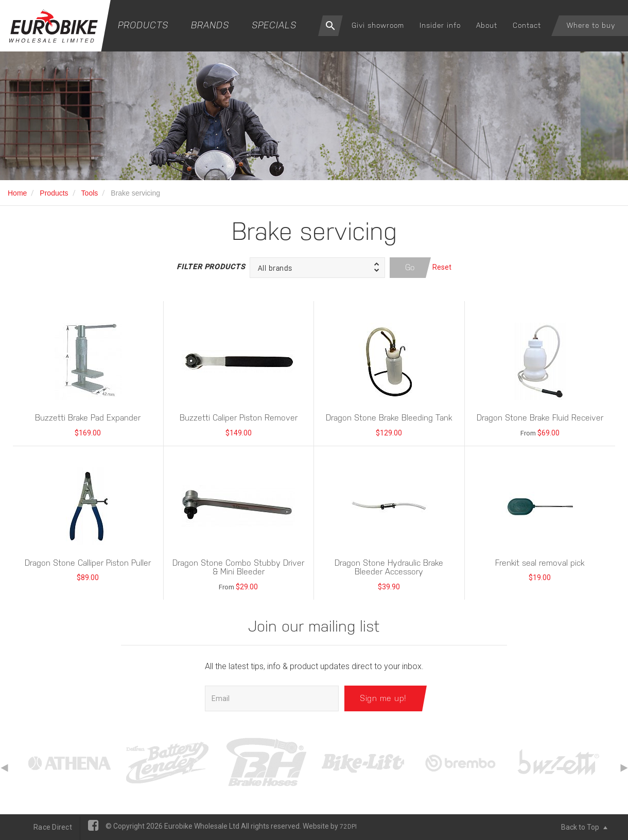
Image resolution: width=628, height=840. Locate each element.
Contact (527, 25)
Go (410, 267)
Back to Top (584, 827)
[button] (317, 268)
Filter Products (211, 267)
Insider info (440, 25)
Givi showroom (378, 25)
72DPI (348, 827)
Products (143, 25)
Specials (274, 25)
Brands (210, 25)
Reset (442, 267)
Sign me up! (383, 698)
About (487, 25)
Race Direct (53, 827)
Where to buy (591, 25)
